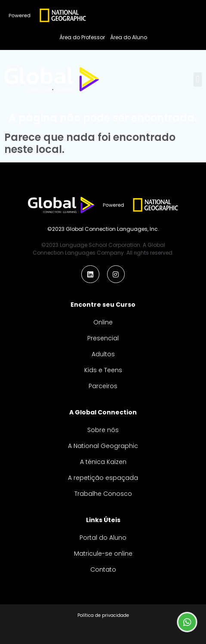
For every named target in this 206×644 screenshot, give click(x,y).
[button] (198, 79)
